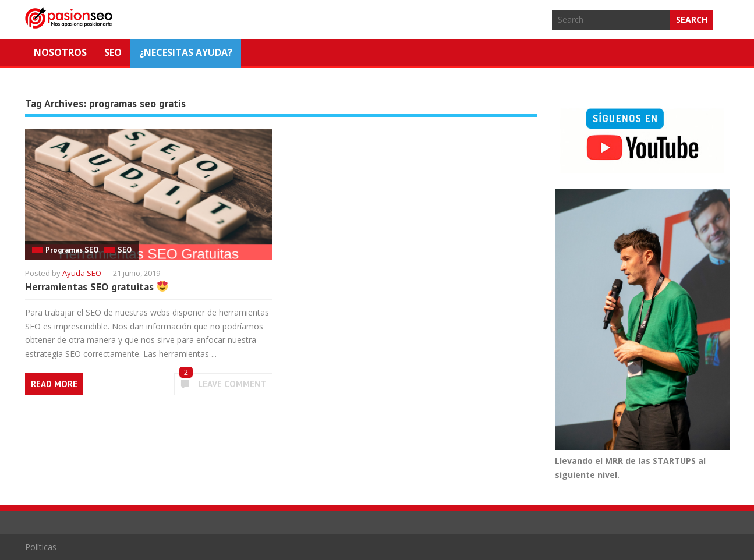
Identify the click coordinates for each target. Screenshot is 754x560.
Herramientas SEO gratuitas (96, 287)
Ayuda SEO (82, 273)
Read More (54, 384)
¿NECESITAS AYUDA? (186, 52)
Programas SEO (72, 250)
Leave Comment (232, 384)
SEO (113, 52)
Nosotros (60, 52)
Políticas (41, 547)
